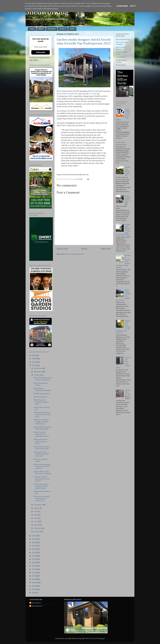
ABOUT (41, 29)
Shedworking (47, 12)
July (36, 511)
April (36, 522)
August (37, 508)
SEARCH (63, 29)
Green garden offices (128, 198)
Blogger (102, 639)
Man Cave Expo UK (40, 397)
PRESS (72, 29)
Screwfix (93, 94)
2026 (34, 355)
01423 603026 (41, 75)
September (38, 505)
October (37, 375)
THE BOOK (52, 29)
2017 (34, 553)
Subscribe (41, 52)
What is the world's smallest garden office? (41, 441)
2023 (34, 365)
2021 (34, 539)
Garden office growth (128, 392)
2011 (34, 573)
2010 (34, 576)
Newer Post (62, 249)
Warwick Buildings (123, 39)
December (38, 368)
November (38, 372)
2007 (34, 586)
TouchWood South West (68, 94)
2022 (34, 536)
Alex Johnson (36, 603)
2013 (34, 566)
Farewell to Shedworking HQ (128, 171)
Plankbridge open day (41, 394)
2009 (34, 579)
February (38, 528)
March (36, 525)
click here (35, 58)
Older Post (106, 249)
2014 (34, 563)
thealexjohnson (37, 606)
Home (32, 29)
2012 (34, 569)
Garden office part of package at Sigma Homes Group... (41, 486)
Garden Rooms (40, 70)
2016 (34, 556)
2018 (34, 549)
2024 (34, 362)
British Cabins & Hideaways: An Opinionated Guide (41, 434)
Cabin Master (121, 57)
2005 (34, 593)
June (36, 515)
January (37, 532)
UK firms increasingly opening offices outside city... (42, 499)
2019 (34, 546)
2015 (34, 559)
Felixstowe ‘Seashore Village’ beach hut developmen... (41, 422)
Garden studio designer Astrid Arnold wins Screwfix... (42, 466)
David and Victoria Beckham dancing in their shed (41, 454)
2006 (34, 589)
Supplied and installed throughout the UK (41, 72)
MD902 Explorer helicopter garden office (41, 402)
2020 (34, 543)
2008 (34, 583)
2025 (34, 359)
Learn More (122, 6)
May (36, 518)
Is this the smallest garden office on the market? (42, 479)
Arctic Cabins (121, 65)
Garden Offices (36, 72)
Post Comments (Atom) (75, 254)
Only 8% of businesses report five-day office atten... (42, 415)
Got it (133, 6)
